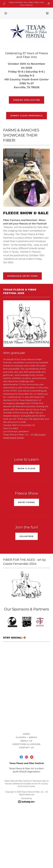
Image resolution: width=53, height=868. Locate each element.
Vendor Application (26, 100)
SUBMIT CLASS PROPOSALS (26, 116)
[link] (47, 13)
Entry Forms (26, 502)
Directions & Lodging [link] (26, 747)
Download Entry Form (22, 276)
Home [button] (26, 737)
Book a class (26, 468)
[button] (6, 13)
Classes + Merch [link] (26, 740)
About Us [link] (26, 743)
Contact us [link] (26, 750)
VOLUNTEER (26, 536)
